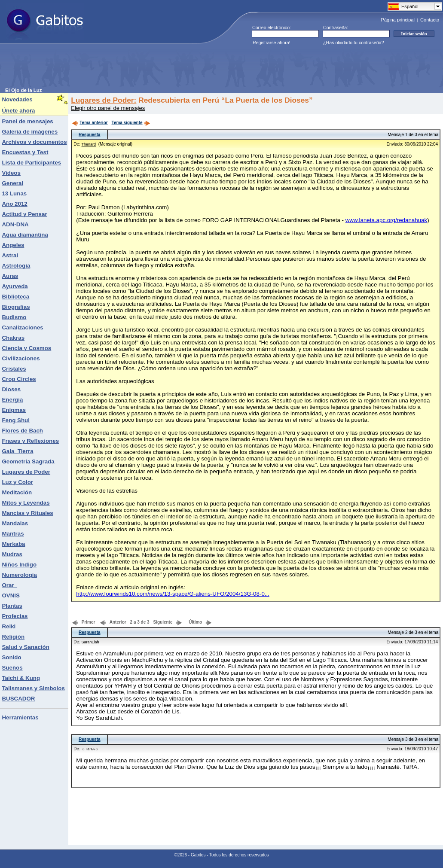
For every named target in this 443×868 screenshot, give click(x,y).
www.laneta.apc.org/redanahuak (386, 220)
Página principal (398, 20)
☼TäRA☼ (90, 749)
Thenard (89, 144)
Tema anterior (90, 123)
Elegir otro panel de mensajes (108, 108)
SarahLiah (90, 642)
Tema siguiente (131, 123)
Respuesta (90, 135)
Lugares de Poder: (104, 100)
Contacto (430, 20)
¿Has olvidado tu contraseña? (354, 43)
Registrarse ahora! (272, 43)
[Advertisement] (162, 68)
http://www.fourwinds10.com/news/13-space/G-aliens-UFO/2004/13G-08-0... (173, 594)
